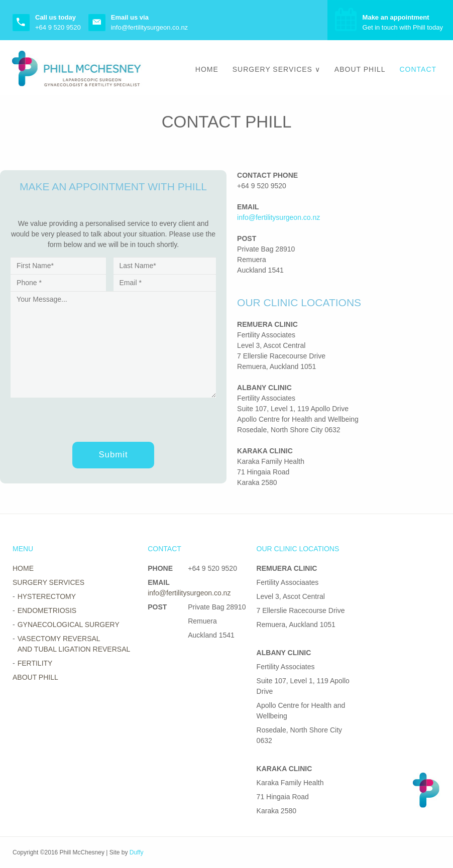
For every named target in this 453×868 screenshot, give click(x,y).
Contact (418, 69)
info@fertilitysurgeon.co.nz (149, 27)
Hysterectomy (47, 596)
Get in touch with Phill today (403, 22)
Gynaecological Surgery (69, 625)
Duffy (137, 852)
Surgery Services (272, 69)
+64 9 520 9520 (58, 27)
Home (207, 69)
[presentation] (87, 417)
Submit (113, 455)
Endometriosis (47, 610)
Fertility (35, 663)
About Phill (360, 69)
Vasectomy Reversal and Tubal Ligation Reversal (74, 644)
